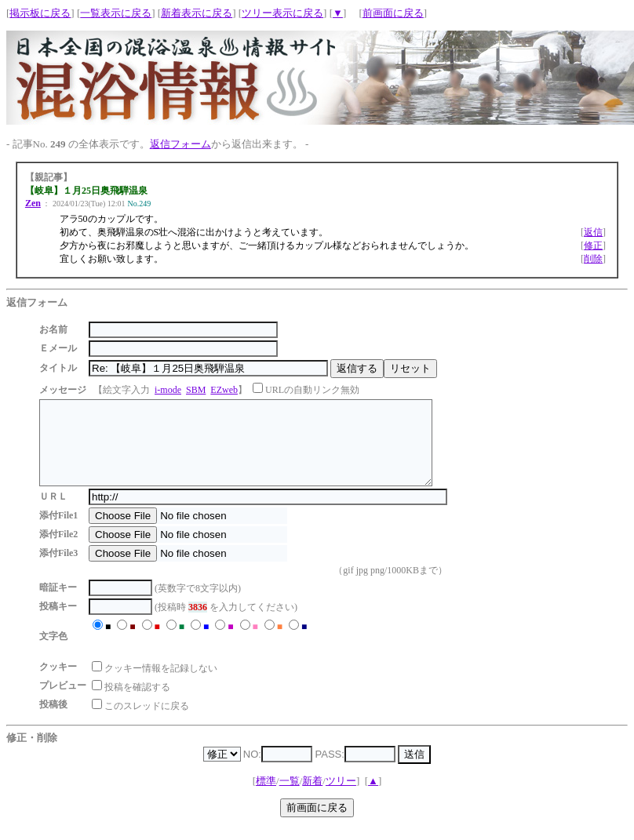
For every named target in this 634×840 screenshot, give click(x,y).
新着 (312, 797)
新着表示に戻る (197, 13)
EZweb (224, 390)
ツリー (341, 797)
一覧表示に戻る (116, 13)
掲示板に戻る (40, 13)
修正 (593, 245)
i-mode (168, 390)
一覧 (290, 797)
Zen (33, 203)
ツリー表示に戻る (282, 13)
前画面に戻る (393, 13)
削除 (593, 259)
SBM (196, 390)
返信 (593, 232)
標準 (266, 797)
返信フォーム (180, 144)
